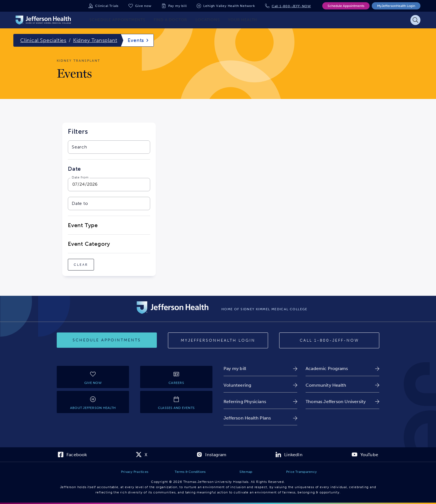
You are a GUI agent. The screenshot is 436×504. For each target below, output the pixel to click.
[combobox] (103, 147)
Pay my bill (178, 6)
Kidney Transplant (95, 40)
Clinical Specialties (43, 40)
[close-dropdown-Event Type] (109, 225)
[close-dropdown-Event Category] (109, 244)
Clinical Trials (107, 6)
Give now (143, 6)
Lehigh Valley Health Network (229, 6)
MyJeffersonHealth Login (396, 6)
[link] (260, 368)
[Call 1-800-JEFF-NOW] (329, 341)
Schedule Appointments (346, 6)
